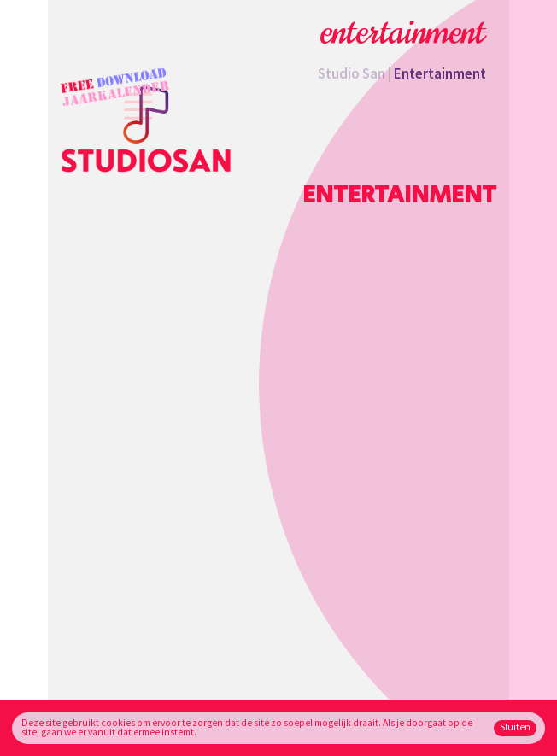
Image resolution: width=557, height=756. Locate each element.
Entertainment (440, 73)
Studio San (352, 73)
